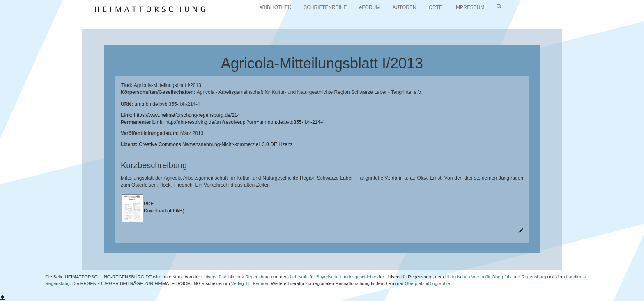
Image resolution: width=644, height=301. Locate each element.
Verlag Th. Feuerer (250, 283)
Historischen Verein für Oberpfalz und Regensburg (496, 277)
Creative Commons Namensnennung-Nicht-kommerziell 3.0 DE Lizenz (216, 144)
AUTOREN (404, 7)
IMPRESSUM (470, 7)
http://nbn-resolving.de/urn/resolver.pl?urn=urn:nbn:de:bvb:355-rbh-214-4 (245, 122)
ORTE (436, 7)
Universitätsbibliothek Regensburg (236, 277)
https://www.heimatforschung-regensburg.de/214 (187, 115)
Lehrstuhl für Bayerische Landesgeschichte (333, 277)
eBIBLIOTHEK (275, 7)
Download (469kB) (164, 211)
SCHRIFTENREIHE (325, 7)
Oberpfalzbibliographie (427, 283)
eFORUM (370, 7)
